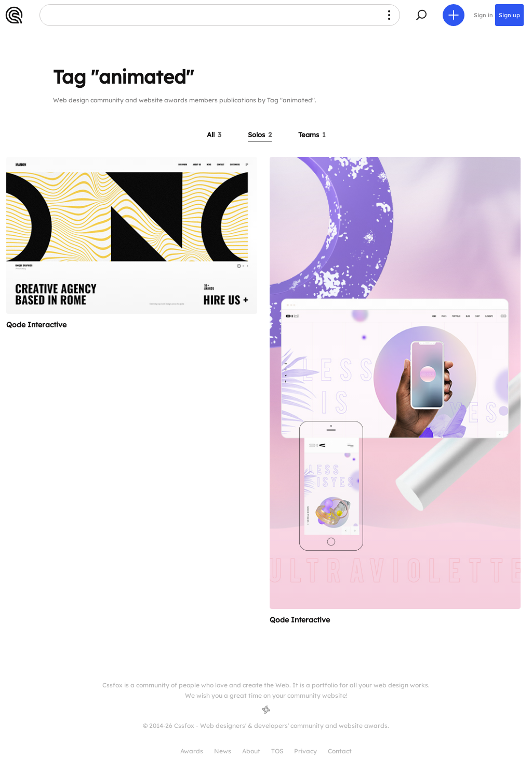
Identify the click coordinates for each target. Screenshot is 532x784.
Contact (340, 751)
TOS (277, 751)
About (251, 751)
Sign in (483, 15)
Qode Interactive (36, 325)
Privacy (305, 751)
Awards (192, 751)
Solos (260, 135)
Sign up (509, 15)
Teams (312, 135)
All (214, 135)
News (223, 751)
